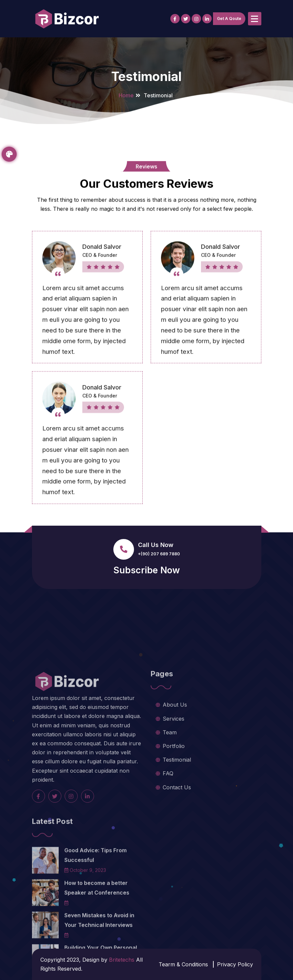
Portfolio (174, 796)
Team (170, 782)
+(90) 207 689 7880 (159, 554)
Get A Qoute (229, 18)
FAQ (168, 824)
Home (126, 95)
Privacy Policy (235, 964)
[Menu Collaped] (255, 19)
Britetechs (122, 960)
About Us (175, 755)
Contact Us (177, 837)
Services (173, 769)
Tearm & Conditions (183, 964)
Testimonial (177, 810)
